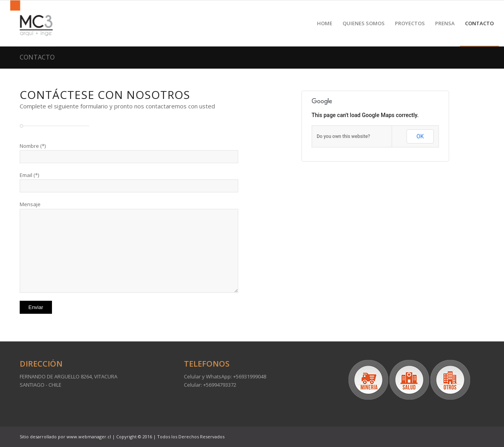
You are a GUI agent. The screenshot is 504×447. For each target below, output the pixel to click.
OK (420, 136)
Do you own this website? (343, 136)
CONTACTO (37, 57)
